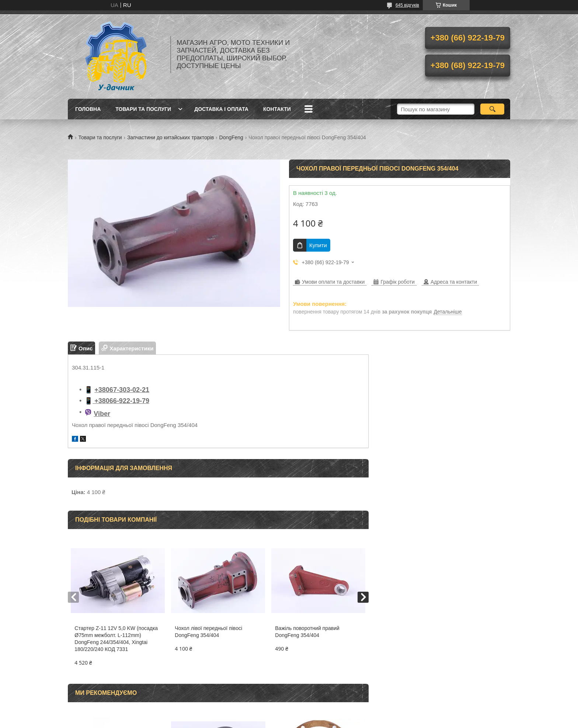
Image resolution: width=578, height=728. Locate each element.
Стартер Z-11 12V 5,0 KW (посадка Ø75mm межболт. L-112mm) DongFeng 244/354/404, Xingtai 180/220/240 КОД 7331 (116, 639)
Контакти (277, 109)
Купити (318, 245)
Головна (88, 109)
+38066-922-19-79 (121, 401)
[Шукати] (492, 109)
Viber (102, 414)
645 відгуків (407, 5)
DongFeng (231, 137)
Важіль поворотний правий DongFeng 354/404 (307, 632)
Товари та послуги (143, 109)
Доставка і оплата (221, 109)
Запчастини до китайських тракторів (170, 137)
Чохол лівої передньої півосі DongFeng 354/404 (208, 632)
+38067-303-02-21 (122, 390)
